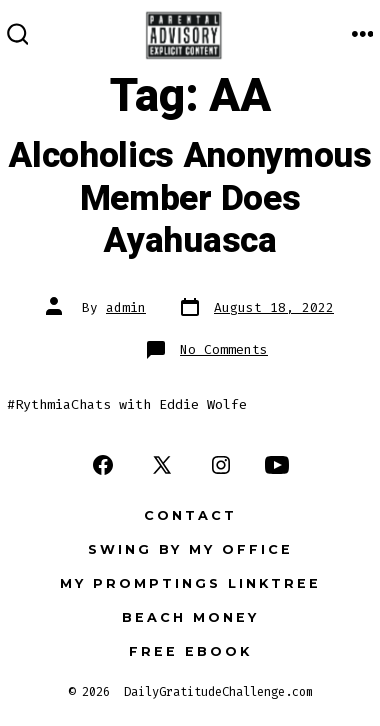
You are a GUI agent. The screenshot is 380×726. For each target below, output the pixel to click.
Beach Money (190, 617)
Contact (190, 515)
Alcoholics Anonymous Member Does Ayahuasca (190, 198)
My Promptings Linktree (190, 583)
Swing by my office (190, 549)
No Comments (224, 349)
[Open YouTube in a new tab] (277, 465)
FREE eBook (190, 651)
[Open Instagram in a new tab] (221, 465)
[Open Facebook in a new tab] (103, 465)
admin (126, 307)
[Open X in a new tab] (162, 465)
